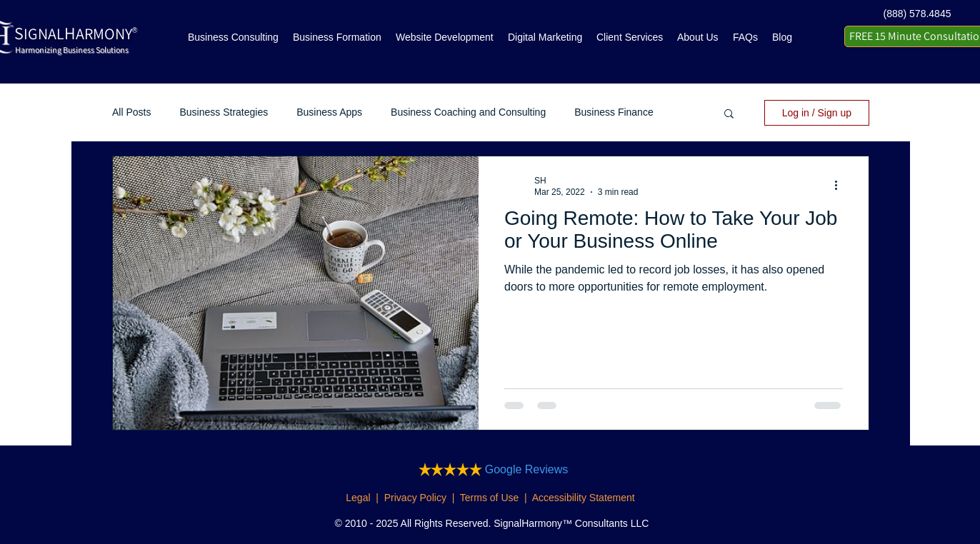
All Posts (131, 112)
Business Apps (329, 112)
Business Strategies (224, 112)
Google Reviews (527, 469)
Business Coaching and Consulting (468, 112)
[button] (729, 115)
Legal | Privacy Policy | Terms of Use (432, 498)
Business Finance (614, 112)
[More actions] (841, 186)
